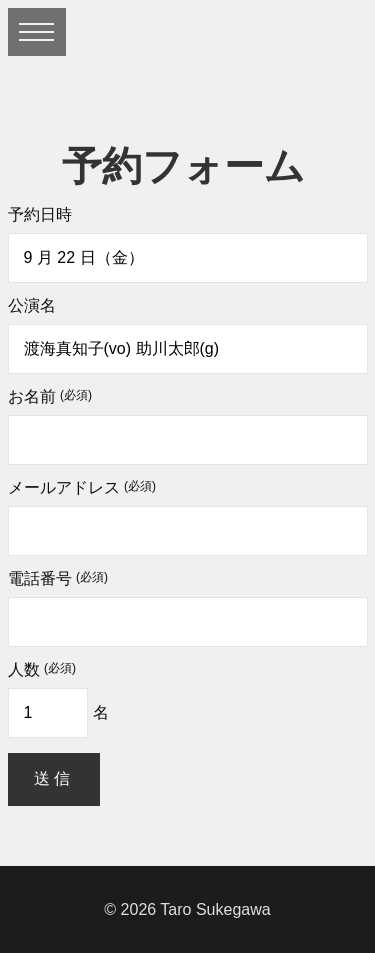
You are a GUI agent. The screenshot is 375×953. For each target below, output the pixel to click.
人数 (42, 670)
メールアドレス (82, 488)
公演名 (32, 306)
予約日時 (40, 215)
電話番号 (58, 579)
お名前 (50, 397)
